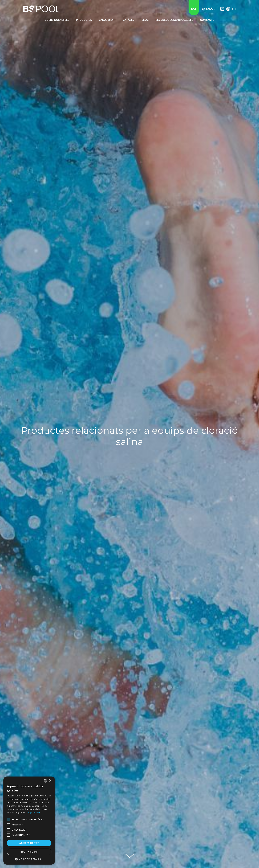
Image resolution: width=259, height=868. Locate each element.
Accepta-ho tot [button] (29, 843)
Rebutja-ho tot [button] (29, 852)
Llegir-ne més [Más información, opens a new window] (33, 813)
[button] (29, 859)
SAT (194, 9)
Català (209, 9)
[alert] (29, 821)
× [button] (50, 781)
